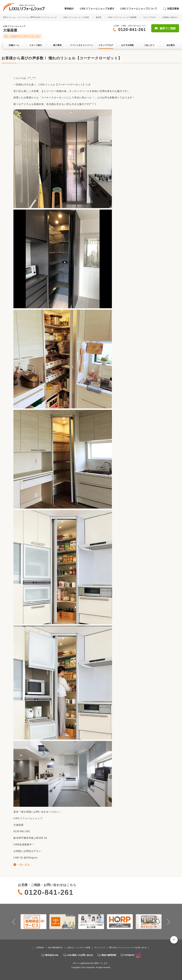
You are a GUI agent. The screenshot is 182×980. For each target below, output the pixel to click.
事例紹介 (69, 9)
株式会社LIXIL (52, 955)
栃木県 (99, 17)
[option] (33, 922)
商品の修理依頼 (109, 955)
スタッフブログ (149, 17)
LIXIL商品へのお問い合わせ (80, 955)
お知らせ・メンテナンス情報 (78, 948)
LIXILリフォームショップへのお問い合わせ (129, 948)
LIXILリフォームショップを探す (97, 9)
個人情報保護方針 (55, 948)
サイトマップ (100, 948)
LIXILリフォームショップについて (139, 9)
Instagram (133, 955)
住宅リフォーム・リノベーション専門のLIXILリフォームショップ (30, 17)
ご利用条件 (40, 948)
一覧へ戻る (23, 865)
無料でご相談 (168, 28)
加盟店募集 (173, 9)
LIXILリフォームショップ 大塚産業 (122, 17)
